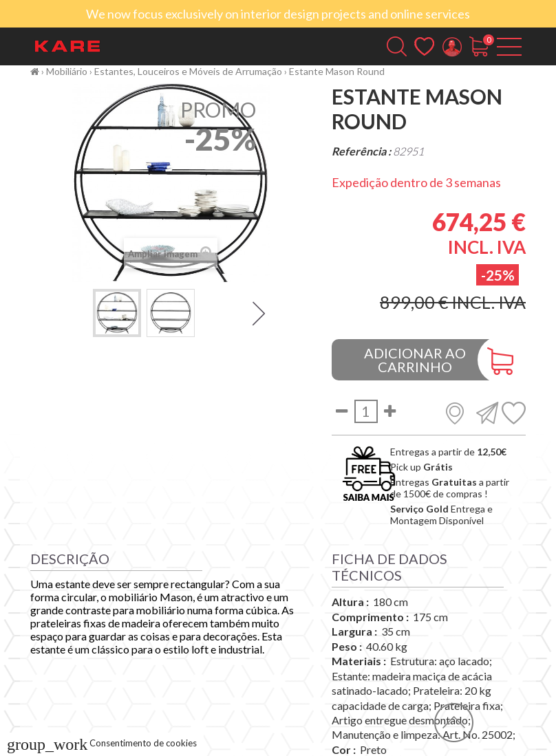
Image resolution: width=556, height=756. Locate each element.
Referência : (361, 151)
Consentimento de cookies (102, 743)
